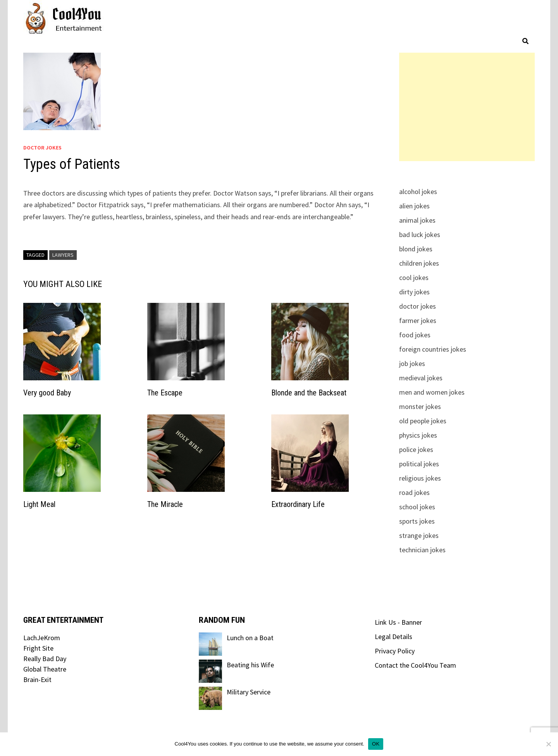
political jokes (419, 464)
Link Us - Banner (398, 622)
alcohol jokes (418, 192)
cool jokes (414, 277)
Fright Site (38, 648)
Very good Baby (47, 393)
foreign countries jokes (433, 349)
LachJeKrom (42, 638)
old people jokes (423, 421)
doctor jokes (42, 148)
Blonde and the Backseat (309, 393)
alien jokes (414, 206)
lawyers (63, 255)
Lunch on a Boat (250, 638)
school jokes (417, 507)
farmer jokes (418, 320)
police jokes (416, 449)
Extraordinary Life (298, 504)
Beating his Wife (250, 665)
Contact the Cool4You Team (415, 665)
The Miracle (165, 504)
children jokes (419, 263)
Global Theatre (45, 669)
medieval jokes (421, 378)
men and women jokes (432, 392)
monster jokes (420, 406)
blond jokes (416, 249)
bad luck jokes (420, 235)
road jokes (414, 492)
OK (376, 744)
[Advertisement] (467, 107)
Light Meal (39, 504)
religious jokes (420, 478)
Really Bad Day (45, 659)
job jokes (412, 363)
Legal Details (394, 637)
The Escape (165, 393)
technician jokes (422, 550)
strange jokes (419, 535)
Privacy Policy (395, 651)
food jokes (415, 335)
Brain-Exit (37, 680)
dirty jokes (414, 292)
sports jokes (417, 521)
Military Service (249, 692)
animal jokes (417, 220)
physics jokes (418, 435)
